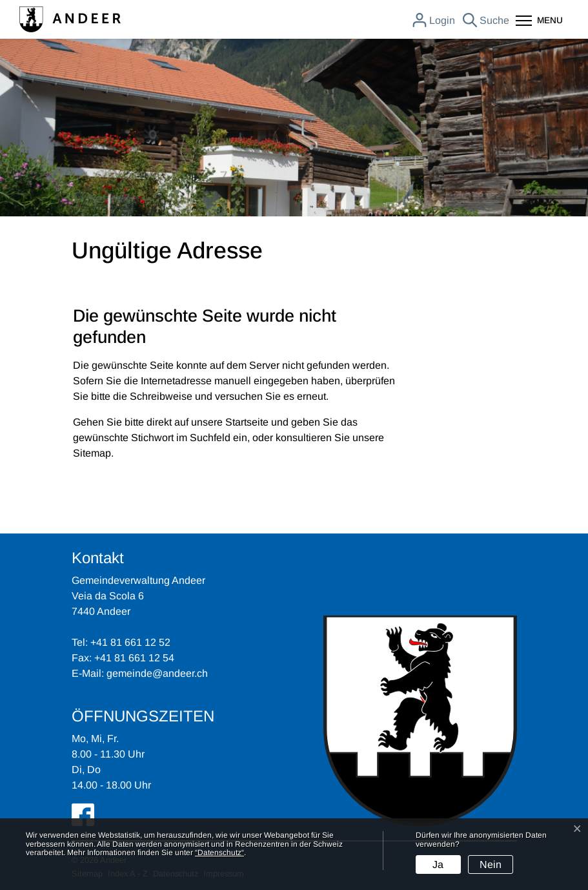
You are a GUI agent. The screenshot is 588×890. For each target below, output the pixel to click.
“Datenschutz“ (219, 853)
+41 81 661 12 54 (134, 658)
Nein (491, 864)
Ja (438, 864)
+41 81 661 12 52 (130, 642)
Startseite (247, 422)
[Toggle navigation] (539, 22)
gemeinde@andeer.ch (157, 673)
